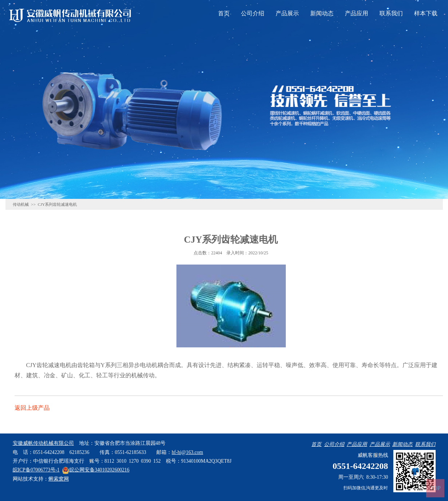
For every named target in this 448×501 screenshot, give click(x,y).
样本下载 (426, 13)
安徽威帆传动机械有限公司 (43, 443)
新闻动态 (322, 13)
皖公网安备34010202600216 (96, 470)
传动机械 (21, 204)
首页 (224, 13)
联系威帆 (354, 130)
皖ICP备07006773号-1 (36, 470)
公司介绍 (253, 13)
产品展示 (287, 13)
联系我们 (391, 13)
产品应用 (357, 13)
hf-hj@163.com (187, 452)
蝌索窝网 (59, 479)
